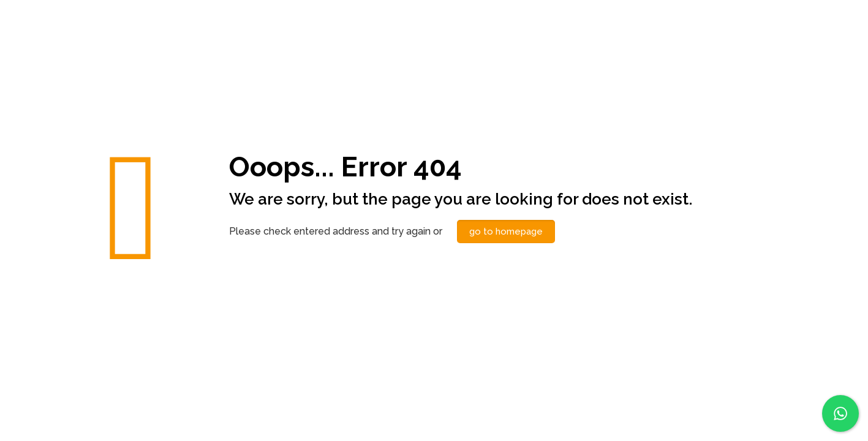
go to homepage (506, 232)
